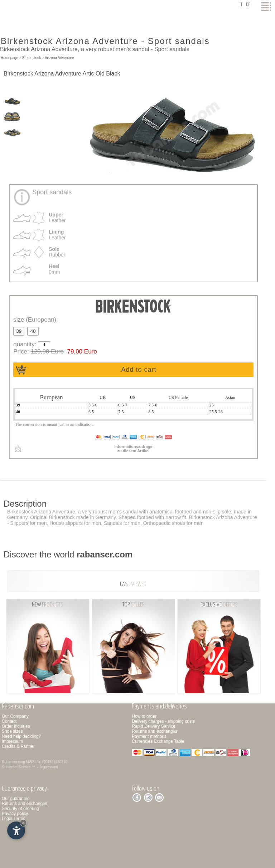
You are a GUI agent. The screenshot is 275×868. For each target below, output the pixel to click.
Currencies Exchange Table (158, 741)
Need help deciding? (21, 736)
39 (19, 331)
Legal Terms (13, 819)
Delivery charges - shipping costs (163, 721)
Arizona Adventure (59, 58)
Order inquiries (16, 726)
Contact (9, 721)
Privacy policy (15, 814)
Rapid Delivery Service (153, 726)
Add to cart (139, 370)
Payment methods (149, 736)
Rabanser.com (13, 762)
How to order (144, 716)
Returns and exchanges (155, 731)
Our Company (15, 716)
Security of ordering (20, 809)
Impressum (12, 741)
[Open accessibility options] (16, 830)
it (241, 5)
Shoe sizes (12, 731)
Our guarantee (16, 799)
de (248, 5)
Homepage (9, 58)
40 (33, 331)
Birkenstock (32, 58)
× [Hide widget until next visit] (23, 823)
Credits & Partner (18, 746)
